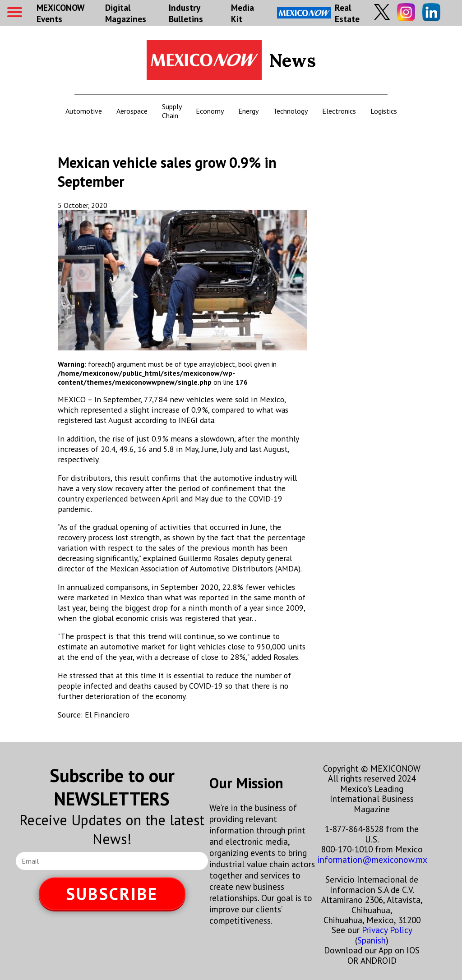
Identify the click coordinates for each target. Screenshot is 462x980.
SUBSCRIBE (112, 894)
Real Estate (318, 13)
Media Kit (243, 13)
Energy (248, 111)
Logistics (384, 111)
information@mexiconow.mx (372, 859)
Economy (210, 111)
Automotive (84, 111)
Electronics (339, 111)
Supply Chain (172, 111)
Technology (290, 111)
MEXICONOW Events (60, 13)
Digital (126, 13)
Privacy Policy (387, 930)
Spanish (372, 940)
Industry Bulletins (186, 13)
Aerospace (132, 111)
